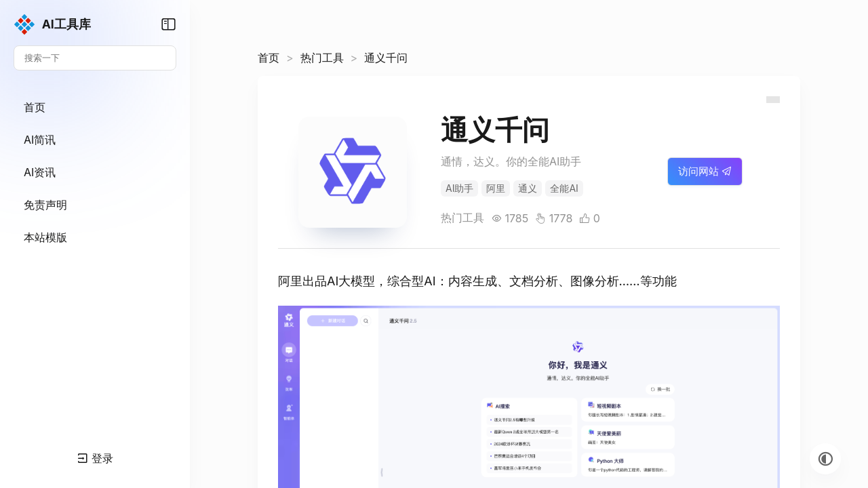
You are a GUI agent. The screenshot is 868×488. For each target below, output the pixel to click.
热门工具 (322, 58)
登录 (95, 458)
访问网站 (705, 171)
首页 (269, 58)
